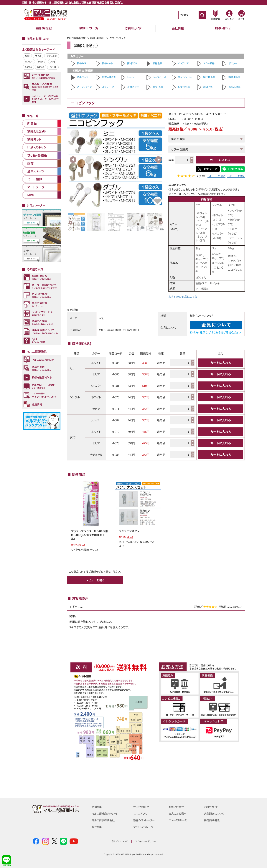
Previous (73, 160)
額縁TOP (82, 63)
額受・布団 (158, 87)
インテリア (183, 63)
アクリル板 (52, 56)
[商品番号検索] (202, 15)
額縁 (27, 56)
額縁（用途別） (44, 28)
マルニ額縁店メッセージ (106, 813)
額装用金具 (234, 77)
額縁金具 (157, 63)
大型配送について (215, 813)
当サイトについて (120, 841)
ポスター (233, 63)
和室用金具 (184, 87)
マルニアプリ (141, 813)
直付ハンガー (185, 77)
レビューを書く (236, 176)
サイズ (38, 56)
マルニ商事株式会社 (104, 820)
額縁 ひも (208, 87)
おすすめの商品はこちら (183, 296)
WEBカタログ (141, 807)
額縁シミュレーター (145, 820)
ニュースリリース (178, 820)
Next (158, 160)
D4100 (41, 67)
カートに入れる (220, 160)
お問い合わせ (223, 28)
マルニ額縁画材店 (77, 38)
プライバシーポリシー (146, 841)
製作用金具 (209, 77)
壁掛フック (82, 77)
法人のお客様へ (178, 813)
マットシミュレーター (145, 827)
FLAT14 (29, 61)
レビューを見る (216, 176)
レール (131, 77)
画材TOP (132, 63)
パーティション (84, 87)
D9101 (42, 61)
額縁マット (107, 63)
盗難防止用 (133, 87)
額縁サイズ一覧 (89, 28)
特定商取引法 (212, 820)
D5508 (28, 67)
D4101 (53, 67)
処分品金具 (234, 87)
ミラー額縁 (209, 63)
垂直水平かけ (109, 77)
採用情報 (98, 827)
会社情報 (178, 28)
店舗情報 (98, 807)
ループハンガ (159, 77)
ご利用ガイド (133, 28)
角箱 (53, 61)
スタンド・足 (108, 87)
